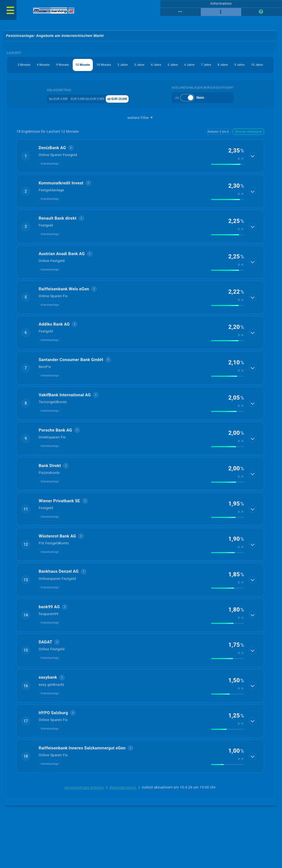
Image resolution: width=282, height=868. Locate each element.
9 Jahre (151, 79)
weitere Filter (140, 132)
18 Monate (136, 66)
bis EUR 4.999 (52, 113)
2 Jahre (162, 66)
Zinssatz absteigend (248, 146)
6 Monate (54, 66)
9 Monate (81, 66)
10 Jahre (175, 79)
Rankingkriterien (123, 803)
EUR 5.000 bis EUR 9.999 (93, 113)
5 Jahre (231, 66)
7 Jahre (105, 79)
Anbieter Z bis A (218, 146)
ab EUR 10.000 (135, 113)
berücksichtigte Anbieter (85, 803)
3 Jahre (185, 66)
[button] (140, 171)
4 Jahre (208, 66)
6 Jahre (254, 66)
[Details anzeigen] (253, 171)
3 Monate (28, 66)
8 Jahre (128, 79)
